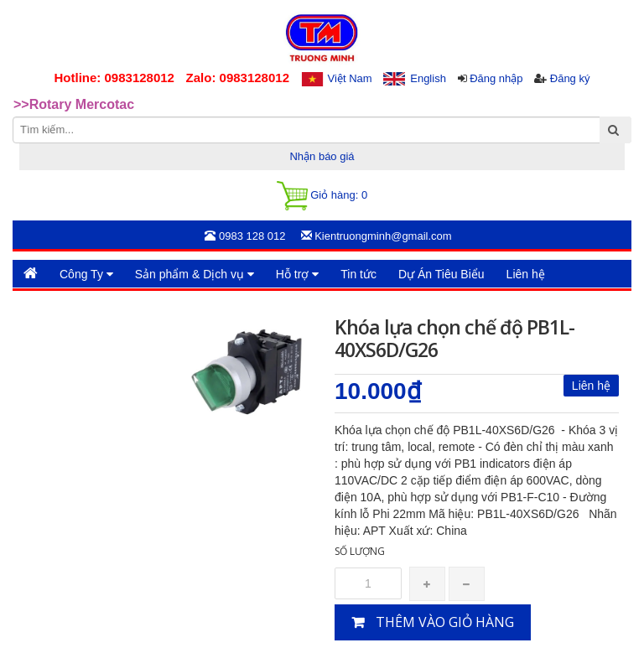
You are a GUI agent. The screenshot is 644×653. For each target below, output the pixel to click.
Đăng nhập (496, 78)
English (428, 78)
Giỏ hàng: (322, 196)
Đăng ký (570, 78)
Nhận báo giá (322, 156)
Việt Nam (350, 78)
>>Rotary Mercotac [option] (74, 104)
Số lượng (360, 551)
